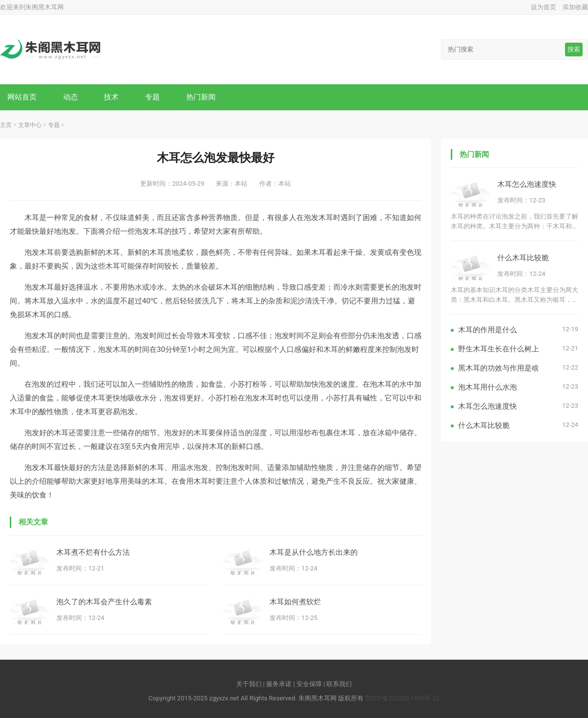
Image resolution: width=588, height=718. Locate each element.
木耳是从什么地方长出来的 (314, 552)
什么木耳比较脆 (523, 258)
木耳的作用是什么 (488, 330)
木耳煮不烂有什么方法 (93, 552)
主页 (6, 125)
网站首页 (22, 97)
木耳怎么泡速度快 (527, 184)
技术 (111, 97)
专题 (152, 97)
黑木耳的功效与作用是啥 (499, 368)
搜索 (574, 49)
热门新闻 (201, 97)
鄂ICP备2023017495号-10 (402, 698)
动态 (71, 97)
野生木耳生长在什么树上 (499, 349)
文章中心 (30, 125)
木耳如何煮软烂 (295, 602)
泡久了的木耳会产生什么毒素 (104, 602)
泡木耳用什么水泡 (488, 387)
